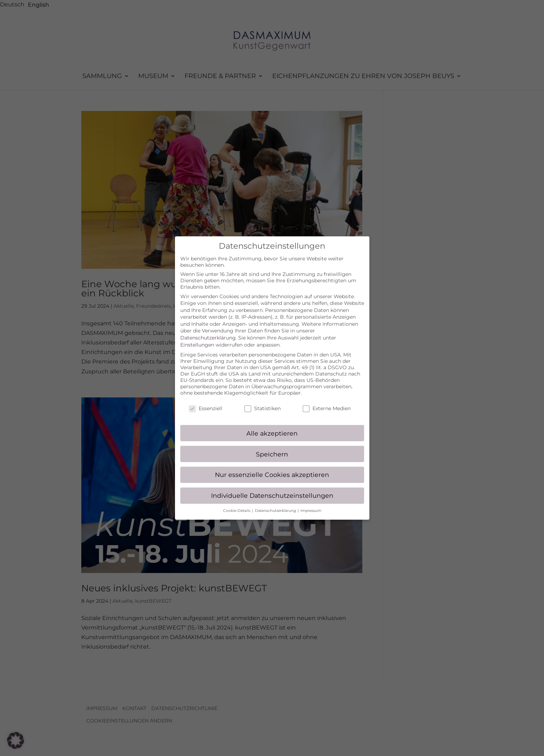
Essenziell (206, 401)
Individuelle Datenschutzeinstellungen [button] (272, 489)
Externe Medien (327, 401)
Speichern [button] (272, 447)
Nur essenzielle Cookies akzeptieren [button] (272, 468)
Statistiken (262, 401)
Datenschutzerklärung (208, 331)
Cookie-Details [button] (237, 504)
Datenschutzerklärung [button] (276, 504)
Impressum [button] (311, 504)
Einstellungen (197, 338)
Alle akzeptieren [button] (272, 426)
